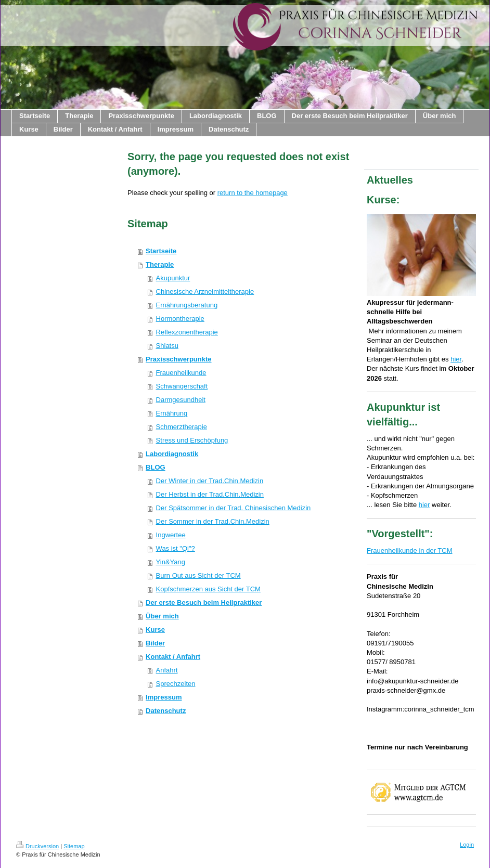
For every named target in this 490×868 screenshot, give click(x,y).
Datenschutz (166, 711)
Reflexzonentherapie (187, 332)
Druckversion (37, 846)
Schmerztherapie (182, 427)
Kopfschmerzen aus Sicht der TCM (208, 589)
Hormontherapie (180, 319)
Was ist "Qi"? (176, 548)
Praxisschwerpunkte (178, 359)
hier (456, 359)
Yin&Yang (171, 562)
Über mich (162, 616)
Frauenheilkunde (181, 373)
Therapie (160, 264)
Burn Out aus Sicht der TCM (198, 575)
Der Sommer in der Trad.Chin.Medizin (213, 521)
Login (467, 845)
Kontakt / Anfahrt (173, 657)
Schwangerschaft (182, 386)
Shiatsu (167, 346)
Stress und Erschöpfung (192, 440)
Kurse (155, 630)
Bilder (155, 643)
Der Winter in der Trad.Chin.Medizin (210, 481)
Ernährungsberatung (187, 305)
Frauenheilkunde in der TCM (410, 550)
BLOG (156, 467)
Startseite (161, 251)
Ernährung (172, 413)
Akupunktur (173, 278)
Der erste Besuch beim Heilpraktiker (204, 603)
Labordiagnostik (172, 454)
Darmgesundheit (181, 400)
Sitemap (74, 846)
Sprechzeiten (176, 684)
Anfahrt (167, 670)
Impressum (164, 697)
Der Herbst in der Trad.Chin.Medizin (210, 494)
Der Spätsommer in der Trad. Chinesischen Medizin (234, 508)
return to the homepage (253, 193)
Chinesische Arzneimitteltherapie (205, 292)
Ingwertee (171, 535)
